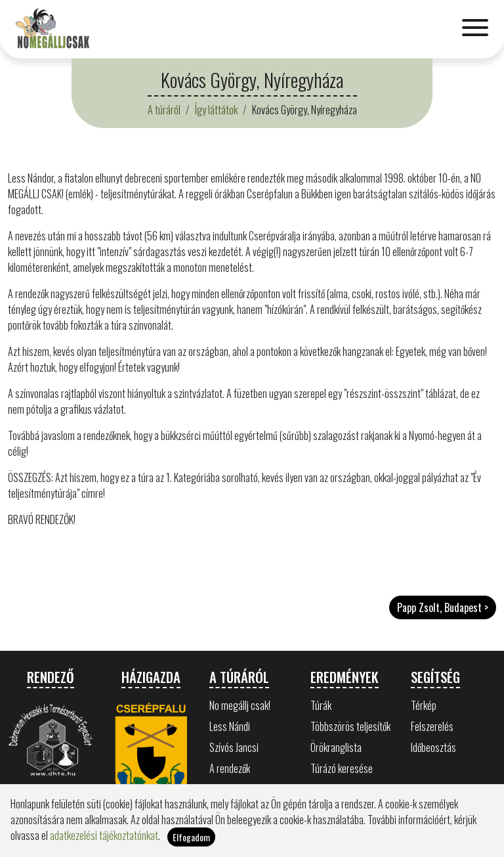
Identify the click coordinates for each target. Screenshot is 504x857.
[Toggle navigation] (475, 29)
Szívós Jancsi (234, 747)
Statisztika (331, 789)
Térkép (424, 705)
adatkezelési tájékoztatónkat (104, 848)
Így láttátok (216, 110)
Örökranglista (336, 747)
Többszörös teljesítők (350, 726)
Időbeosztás (433, 747)
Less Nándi (230, 726)
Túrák (321, 705)
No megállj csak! (240, 705)
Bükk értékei (232, 789)
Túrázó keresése (342, 768)
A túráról (164, 110)
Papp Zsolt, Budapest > (443, 607)
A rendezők (230, 768)
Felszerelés (432, 726)
